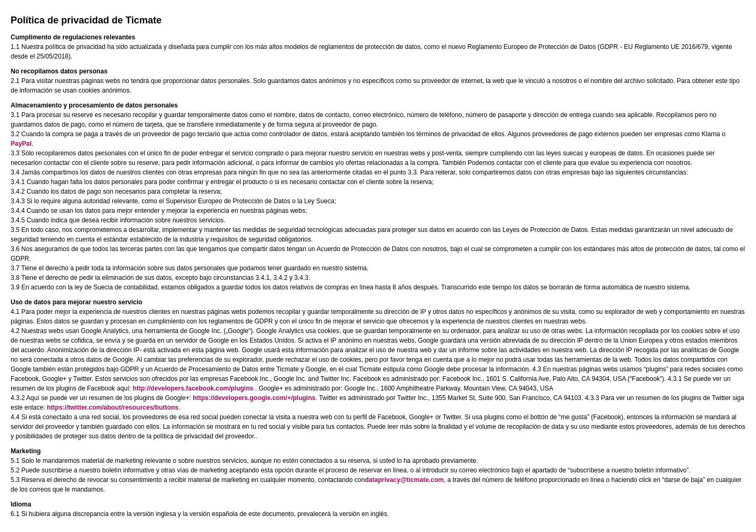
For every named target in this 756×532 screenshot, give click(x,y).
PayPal (21, 144)
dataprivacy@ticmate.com (404, 480)
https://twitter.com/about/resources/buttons (113, 408)
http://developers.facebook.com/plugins (193, 388)
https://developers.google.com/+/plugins (254, 398)
